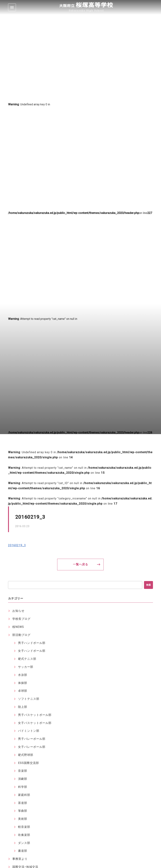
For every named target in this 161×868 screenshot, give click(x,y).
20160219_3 (17, 545)
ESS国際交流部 (29, 763)
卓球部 (23, 691)
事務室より (20, 859)
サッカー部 (26, 667)
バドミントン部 (29, 731)
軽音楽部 (24, 827)
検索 (148, 585)
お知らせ (18, 611)
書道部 (23, 851)
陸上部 (23, 707)
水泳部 (23, 675)
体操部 (23, 683)
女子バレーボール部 (32, 747)
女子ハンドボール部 (32, 651)
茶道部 (23, 803)
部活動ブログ (21, 635)
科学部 (23, 787)
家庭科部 (24, 795)
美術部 (23, 819)
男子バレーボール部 (32, 739)
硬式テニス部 (27, 659)
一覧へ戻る (80, 564)
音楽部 (23, 771)
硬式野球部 (26, 755)
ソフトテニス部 (29, 699)
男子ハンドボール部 (32, 643)
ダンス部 (24, 843)
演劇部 (23, 779)
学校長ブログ (21, 619)
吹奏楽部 (24, 835)
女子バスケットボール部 (35, 723)
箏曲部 (23, 811)
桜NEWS (18, 627)
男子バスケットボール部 (35, 715)
